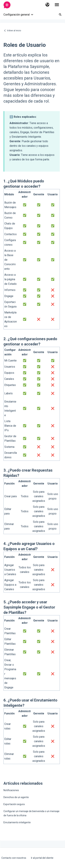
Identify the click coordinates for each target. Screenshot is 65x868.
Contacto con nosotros (14, 858)
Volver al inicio (14, 31)
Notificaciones (11, 790)
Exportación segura (14, 804)
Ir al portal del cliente (42, 858)
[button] (47, 5)
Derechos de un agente (16, 797)
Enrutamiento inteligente (17, 822)
